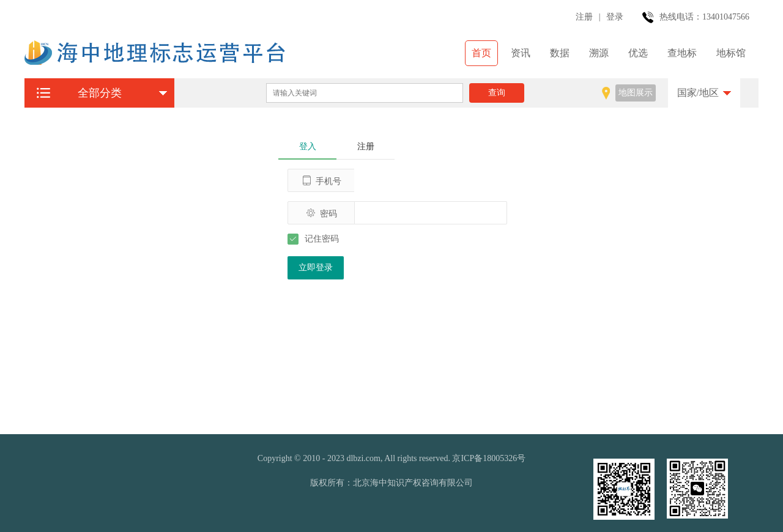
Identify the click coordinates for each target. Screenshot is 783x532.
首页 (481, 53)
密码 (321, 213)
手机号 (321, 181)
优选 (638, 53)
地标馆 (731, 53)
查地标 (682, 53)
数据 (560, 53)
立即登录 (316, 268)
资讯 (521, 53)
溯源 (599, 53)
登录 (615, 17)
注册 (584, 17)
